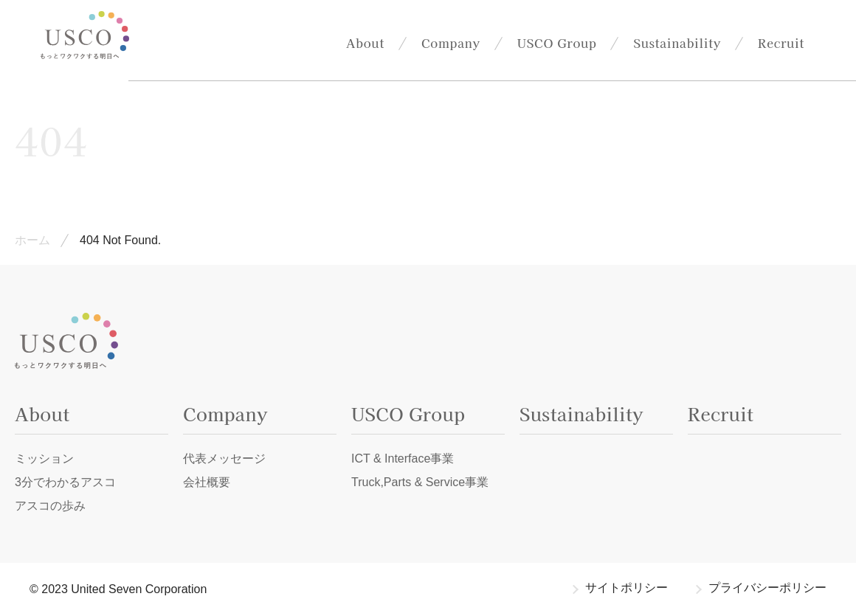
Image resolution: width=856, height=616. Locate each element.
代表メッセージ (224, 458)
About (365, 43)
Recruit (781, 43)
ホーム (32, 240)
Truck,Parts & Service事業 (420, 482)
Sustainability (677, 43)
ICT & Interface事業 (403, 458)
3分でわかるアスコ (65, 482)
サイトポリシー (627, 588)
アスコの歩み (50, 506)
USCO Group (557, 43)
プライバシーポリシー (767, 588)
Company (451, 43)
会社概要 (207, 482)
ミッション (44, 458)
